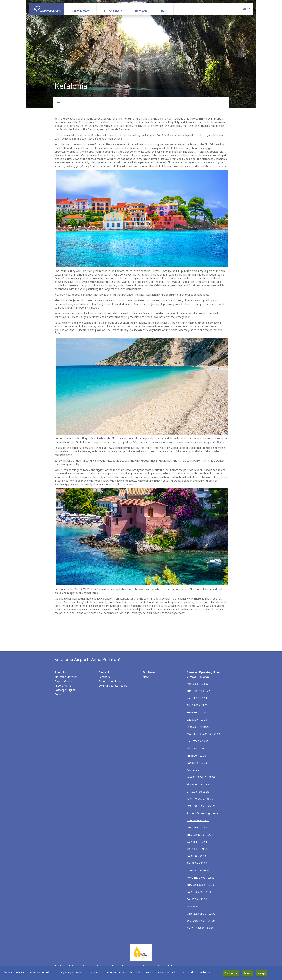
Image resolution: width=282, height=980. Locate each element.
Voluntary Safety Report (113, 686)
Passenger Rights (65, 690)
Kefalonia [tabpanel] (141, 54)
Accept (262, 973)
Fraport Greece (64, 681)
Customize (231, 973)
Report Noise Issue (110, 681)
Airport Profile (63, 686)
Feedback (104, 677)
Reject (247, 973)
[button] (246, 9)
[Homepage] (47, 9)
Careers (59, 694)
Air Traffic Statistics (66, 677)
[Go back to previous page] (58, 102)
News (146, 677)
